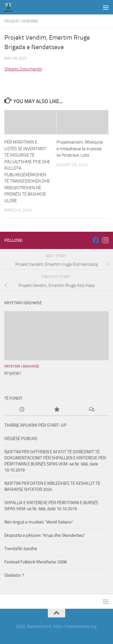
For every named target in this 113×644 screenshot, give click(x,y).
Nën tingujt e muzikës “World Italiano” (39, 522)
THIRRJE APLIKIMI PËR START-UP (35, 425)
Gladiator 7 (14, 575)
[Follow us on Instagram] (105, 240)
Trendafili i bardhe (21, 549)
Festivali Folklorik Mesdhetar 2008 (35, 562)
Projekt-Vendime (21, 21)
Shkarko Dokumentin (23, 69)
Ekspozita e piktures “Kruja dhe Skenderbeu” (45, 535)
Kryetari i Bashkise (22, 366)
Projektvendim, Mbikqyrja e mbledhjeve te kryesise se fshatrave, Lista (80, 149)
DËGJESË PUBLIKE (21, 439)
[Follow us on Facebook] (96, 240)
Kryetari (13, 373)
